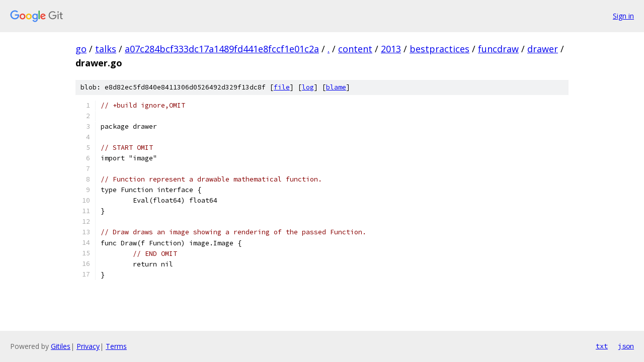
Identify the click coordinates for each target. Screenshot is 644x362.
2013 (391, 49)
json (626, 346)
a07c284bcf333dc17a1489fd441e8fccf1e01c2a (222, 49)
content (355, 49)
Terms (116, 346)
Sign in (623, 16)
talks (106, 49)
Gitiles (61, 346)
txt (602, 346)
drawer (543, 49)
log (308, 87)
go (81, 49)
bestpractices (439, 49)
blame (336, 87)
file (282, 87)
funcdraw (498, 49)
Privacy (88, 346)
